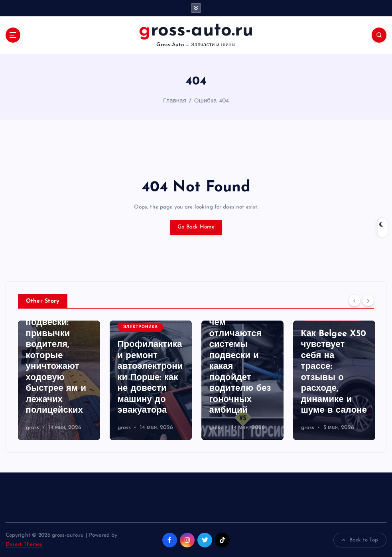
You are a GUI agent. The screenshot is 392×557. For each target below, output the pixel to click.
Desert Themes (24, 544)
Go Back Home (196, 227)
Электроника (141, 327)
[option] (59, 380)
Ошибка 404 (212, 101)
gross (33, 428)
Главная (175, 101)
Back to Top (360, 540)
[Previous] (355, 301)
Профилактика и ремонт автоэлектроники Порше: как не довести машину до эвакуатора (150, 378)
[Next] (368, 301)
